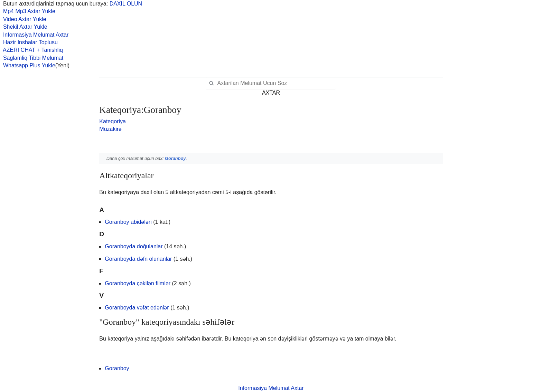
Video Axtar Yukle (23, 19)
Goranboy (175, 158)
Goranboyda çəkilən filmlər (138, 283)
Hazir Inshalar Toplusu (29, 42)
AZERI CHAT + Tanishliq (31, 50)
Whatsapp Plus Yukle (28, 65)
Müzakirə (110, 129)
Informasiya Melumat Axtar (34, 35)
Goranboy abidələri (128, 222)
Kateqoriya (113, 121)
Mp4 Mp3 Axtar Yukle (28, 11)
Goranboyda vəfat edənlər (137, 308)
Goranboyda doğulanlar (134, 246)
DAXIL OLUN (126, 4)
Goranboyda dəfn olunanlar (138, 259)
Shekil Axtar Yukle (24, 27)
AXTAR (271, 93)
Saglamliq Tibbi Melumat (32, 58)
